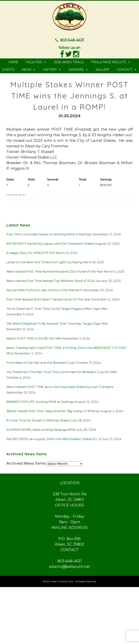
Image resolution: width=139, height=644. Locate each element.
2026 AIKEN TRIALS (69, 62)
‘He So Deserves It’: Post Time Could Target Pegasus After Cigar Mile (57, 308)
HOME (13, 62)
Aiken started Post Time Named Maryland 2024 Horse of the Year (55, 271)
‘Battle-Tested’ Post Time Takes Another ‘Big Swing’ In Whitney (53, 411)
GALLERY (103, 69)
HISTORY (52, 69)
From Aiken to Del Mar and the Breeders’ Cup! (41, 362)
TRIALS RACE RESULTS (111, 62)
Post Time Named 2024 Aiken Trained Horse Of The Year (48, 299)
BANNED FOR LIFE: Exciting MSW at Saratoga (40, 401)
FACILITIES (36, 62)
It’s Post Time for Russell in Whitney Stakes (38, 420)
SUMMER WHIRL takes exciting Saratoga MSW (41, 429)
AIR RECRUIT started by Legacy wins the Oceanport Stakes (50, 243)
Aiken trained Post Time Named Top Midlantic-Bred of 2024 (50, 280)
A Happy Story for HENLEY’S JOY (31, 252)
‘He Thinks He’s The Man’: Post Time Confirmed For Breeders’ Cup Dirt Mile (62, 371)
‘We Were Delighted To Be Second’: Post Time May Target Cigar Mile (57, 323)
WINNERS (79, 69)
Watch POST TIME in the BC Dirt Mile (34, 338)
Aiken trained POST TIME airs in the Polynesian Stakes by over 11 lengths (60, 386)
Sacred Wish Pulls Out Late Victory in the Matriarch (44, 290)
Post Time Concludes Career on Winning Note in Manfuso (49, 234)
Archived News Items (26, 463)
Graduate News (16, 195)
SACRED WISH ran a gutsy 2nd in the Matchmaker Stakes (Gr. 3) (54, 438)
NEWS (29, 69)
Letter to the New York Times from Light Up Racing (44, 262)
